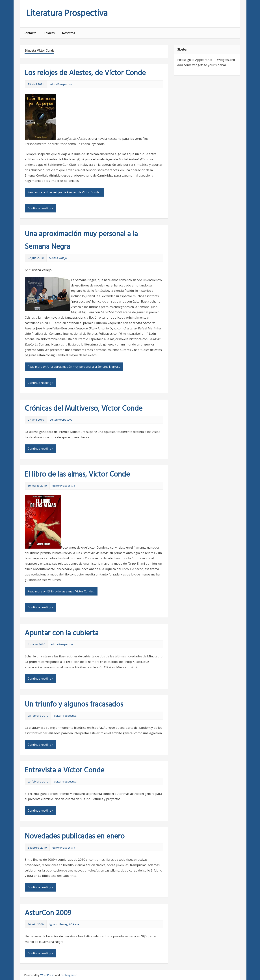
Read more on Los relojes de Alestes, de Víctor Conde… (64, 192)
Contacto (30, 33)
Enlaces (49, 33)
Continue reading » (41, 208)
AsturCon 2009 (48, 913)
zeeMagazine (69, 975)
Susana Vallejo (58, 258)
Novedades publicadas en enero (75, 837)
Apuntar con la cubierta (62, 633)
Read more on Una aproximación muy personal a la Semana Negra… (74, 367)
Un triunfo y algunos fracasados (74, 705)
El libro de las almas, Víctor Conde (77, 475)
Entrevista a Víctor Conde (65, 771)
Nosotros (68, 33)
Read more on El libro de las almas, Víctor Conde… (61, 591)
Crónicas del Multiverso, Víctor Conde (84, 409)
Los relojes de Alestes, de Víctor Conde (85, 73)
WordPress (47, 975)
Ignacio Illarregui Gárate (64, 924)
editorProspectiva (61, 84)
